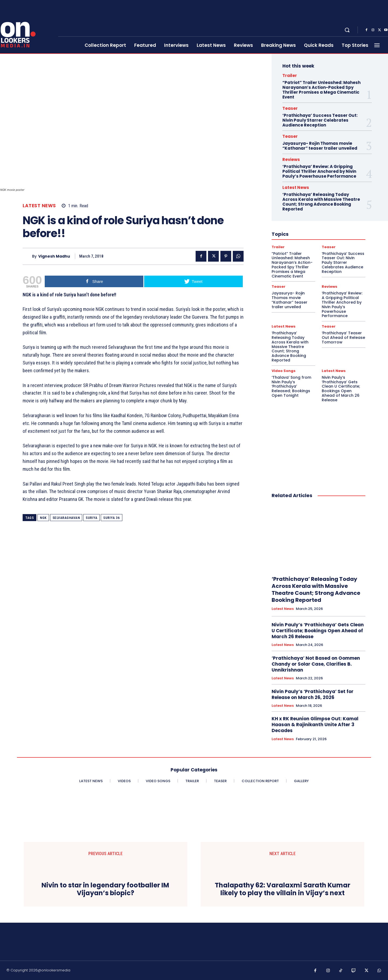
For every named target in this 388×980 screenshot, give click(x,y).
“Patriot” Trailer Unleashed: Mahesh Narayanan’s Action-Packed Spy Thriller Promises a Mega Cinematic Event (321, 90)
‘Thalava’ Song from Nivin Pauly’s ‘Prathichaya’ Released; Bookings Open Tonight (291, 386)
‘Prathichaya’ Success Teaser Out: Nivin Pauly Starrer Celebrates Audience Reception (320, 120)
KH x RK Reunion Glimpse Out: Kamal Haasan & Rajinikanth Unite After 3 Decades (315, 725)
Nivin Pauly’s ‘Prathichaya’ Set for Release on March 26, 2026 (313, 694)
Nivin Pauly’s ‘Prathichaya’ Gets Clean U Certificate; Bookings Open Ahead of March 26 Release (341, 389)
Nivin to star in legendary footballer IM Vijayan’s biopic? (105, 889)
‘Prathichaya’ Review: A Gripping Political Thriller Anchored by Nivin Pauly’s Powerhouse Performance (319, 171)
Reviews (291, 159)
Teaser (290, 108)
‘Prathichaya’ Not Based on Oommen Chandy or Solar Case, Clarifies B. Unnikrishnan (316, 664)
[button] (347, 30)
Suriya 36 (112, 518)
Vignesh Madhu (54, 256)
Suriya (91, 518)
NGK (43, 518)
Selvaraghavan (66, 518)
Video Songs (284, 371)
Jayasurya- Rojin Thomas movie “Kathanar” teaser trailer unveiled (320, 146)
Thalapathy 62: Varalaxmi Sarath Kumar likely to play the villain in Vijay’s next (283, 889)
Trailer (290, 75)
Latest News (39, 206)
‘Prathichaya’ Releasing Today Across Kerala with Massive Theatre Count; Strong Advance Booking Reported (321, 202)
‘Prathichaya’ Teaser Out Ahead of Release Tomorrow (343, 338)
